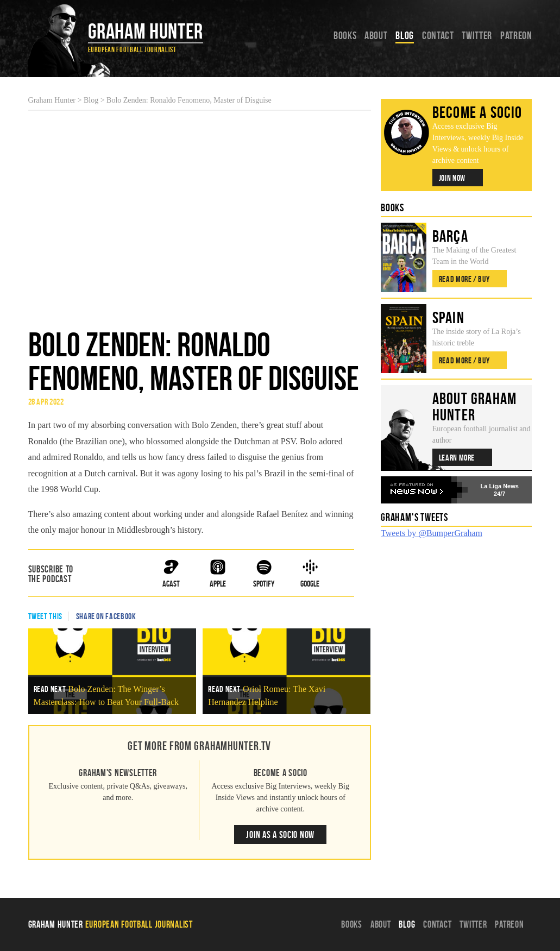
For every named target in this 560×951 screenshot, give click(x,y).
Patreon (516, 35)
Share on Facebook (106, 616)
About (376, 35)
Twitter (477, 35)
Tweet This (45, 616)
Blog (405, 35)
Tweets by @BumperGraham (432, 533)
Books (345, 35)
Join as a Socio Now (280, 835)
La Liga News (500, 486)
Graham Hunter (146, 31)
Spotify (264, 574)
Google (310, 574)
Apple (218, 574)
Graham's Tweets (414, 517)
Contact (438, 35)
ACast (171, 574)
